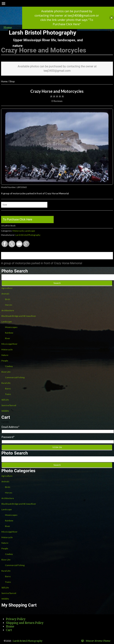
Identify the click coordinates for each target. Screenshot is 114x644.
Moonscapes (11, 327)
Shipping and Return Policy (25, 623)
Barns (8, 389)
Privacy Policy (16, 619)
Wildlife (5, 411)
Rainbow (9, 333)
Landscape (30, 231)
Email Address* (10, 427)
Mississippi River (9, 344)
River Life (6, 372)
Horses (9, 305)
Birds (8, 299)
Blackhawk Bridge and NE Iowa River (19, 316)
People (5, 361)
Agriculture (7, 288)
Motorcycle (18, 231)
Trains (8, 394)
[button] (112, 18)
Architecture (8, 310)
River (8, 338)
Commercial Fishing (15, 377)
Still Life (5, 400)
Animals (5, 294)
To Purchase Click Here (17, 219)
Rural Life (6, 383)
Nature (5, 355)
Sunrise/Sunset (9, 405)
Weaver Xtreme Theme (98, 641)
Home (4, 81)
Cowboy (9, 366)
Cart (9, 630)
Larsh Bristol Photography (43, 33)
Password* (8, 437)
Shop (12, 81)
